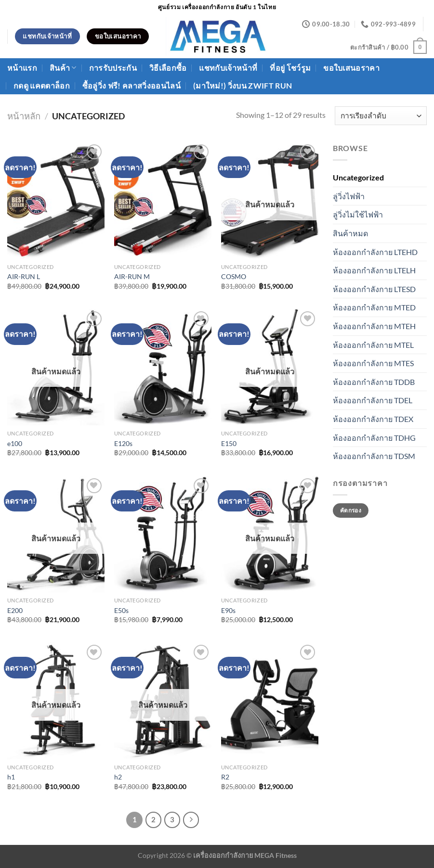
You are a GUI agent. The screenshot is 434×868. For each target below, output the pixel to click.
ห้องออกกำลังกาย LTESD (374, 289)
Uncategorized (358, 177)
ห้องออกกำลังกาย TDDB (374, 382)
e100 (15, 443)
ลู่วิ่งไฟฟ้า (349, 196)
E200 (15, 610)
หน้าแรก (22, 68)
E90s (228, 610)
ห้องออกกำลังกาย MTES (373, 363)
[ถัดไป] (191, 820)
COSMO (234, 276)
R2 (225, 777)
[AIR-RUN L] (56, 200)
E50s (121, 610)
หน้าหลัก (24, 116)
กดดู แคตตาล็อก (42, 85)
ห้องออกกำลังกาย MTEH (374, 326)
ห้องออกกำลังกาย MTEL (373, 345)
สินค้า (63, 68)
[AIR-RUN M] (163, 200)
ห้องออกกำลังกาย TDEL (373, 400)
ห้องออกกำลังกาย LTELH (374, 270)
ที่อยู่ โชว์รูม (290, 68)
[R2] (270, 701)
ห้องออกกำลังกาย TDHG (374, 438)
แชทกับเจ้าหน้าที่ (228, 68)
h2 (118, 777)
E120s (123, 443)
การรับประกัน (113, 68)
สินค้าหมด (350, 233)
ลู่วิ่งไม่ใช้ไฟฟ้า (358, 214)
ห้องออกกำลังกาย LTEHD (375, 252)
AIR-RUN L (24, 276)
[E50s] (163, 534)
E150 (229, 443)
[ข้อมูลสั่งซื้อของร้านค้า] (381, 116)
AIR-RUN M (132, 276)
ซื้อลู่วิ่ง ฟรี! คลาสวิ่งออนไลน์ (132, 85)
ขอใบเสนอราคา (351, 68)
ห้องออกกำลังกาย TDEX (373, 419)
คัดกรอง (351, 510)
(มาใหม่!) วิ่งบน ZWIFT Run (243, 85)
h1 (11, 777)
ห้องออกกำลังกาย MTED (374, 307)
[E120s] (163, 367)
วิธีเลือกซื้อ (168, 68)
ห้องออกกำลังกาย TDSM (374, 456)
